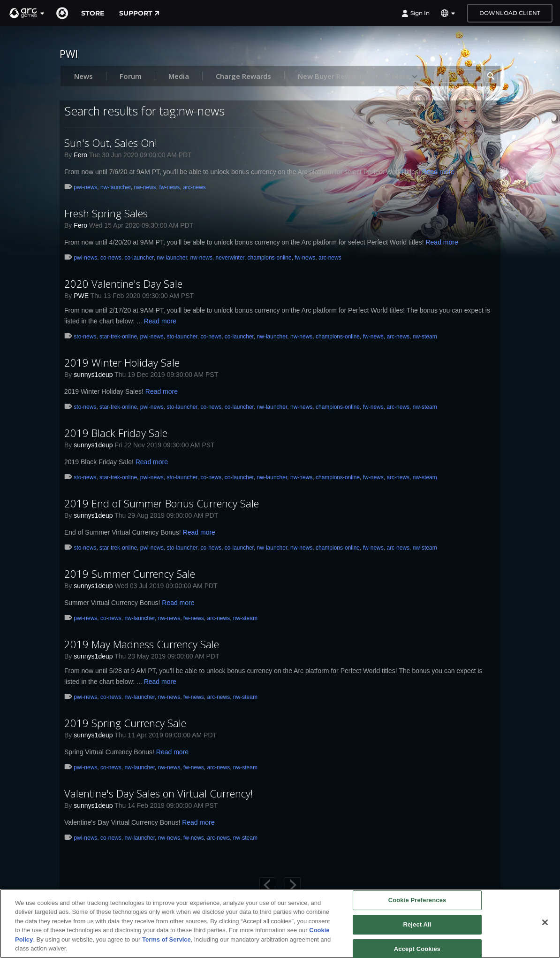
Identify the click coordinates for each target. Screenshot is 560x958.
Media (179, 76)
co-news (111, 258)
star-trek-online (118, 337)
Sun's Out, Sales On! (111, 143)
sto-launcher (182, 337)
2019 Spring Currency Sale (125, 723)
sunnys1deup (93, 375)
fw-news (169, 187)
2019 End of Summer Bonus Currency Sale (162, 503)
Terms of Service (166, 939)
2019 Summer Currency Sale (130, 574)
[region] (280, 924)
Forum (131, 76)
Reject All (417, 924)
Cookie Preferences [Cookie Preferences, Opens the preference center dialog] (417, 901)
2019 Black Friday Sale (116, 433)
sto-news (85, 337)
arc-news (194, 187)
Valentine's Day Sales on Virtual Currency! (159, 793)
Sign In (416, 13)
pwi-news (85, 187)
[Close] (545, 922)
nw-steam (425, 337)
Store (93, 13)
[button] (27, 13)
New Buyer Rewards (332, 76)
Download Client (510, 13)
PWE (81, 296)
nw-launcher (116, 187)
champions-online (270, 258)
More (405, 76)
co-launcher (139, 258)
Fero (80, 155)
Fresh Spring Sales (106, 213)
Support (139, 13)
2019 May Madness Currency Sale (142, 644)
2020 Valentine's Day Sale (123, 284)
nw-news (145, 187)
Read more (438, 172)
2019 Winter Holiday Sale (122, 362)
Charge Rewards (243, 76)
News (83, 76)
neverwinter (230, 258)
